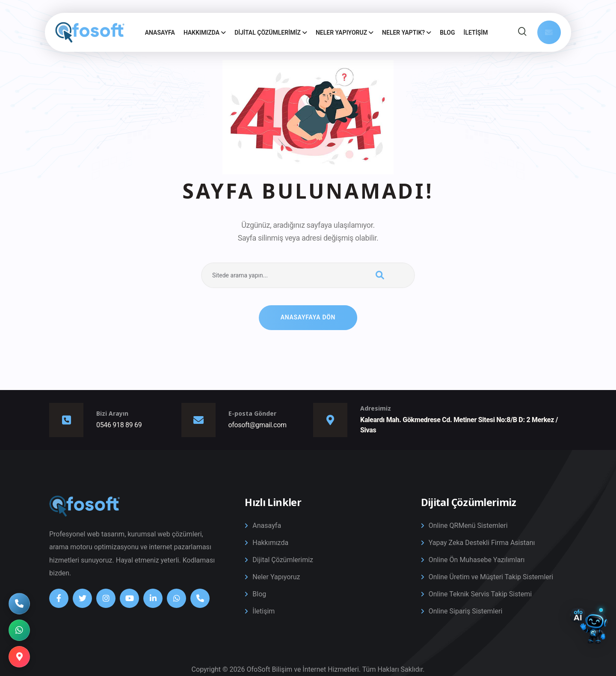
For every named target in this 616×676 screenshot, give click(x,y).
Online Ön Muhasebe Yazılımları (477, 560)
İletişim (475, 33)
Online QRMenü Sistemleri (468, 526)
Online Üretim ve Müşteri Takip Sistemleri (491, 577)
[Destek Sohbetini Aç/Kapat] (589, 630)
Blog (447, 33)
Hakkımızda (205, 33)
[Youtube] (129, 598)
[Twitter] (82, 598)
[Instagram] (106, 598)
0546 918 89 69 (119, 425)
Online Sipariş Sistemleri (466, 611)
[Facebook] (59, 598)
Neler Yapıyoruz (345, 33)
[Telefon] (200, 598)
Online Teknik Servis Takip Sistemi (480, 594)
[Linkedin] (153, 598)
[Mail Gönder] (549, 32)
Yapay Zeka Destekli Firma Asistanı (482, 543)
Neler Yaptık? (407, 33)
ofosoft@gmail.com (258, 425)
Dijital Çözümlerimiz (271, 33)
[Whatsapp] (176, 598)
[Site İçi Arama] (522, 33)
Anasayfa (160, 33)
